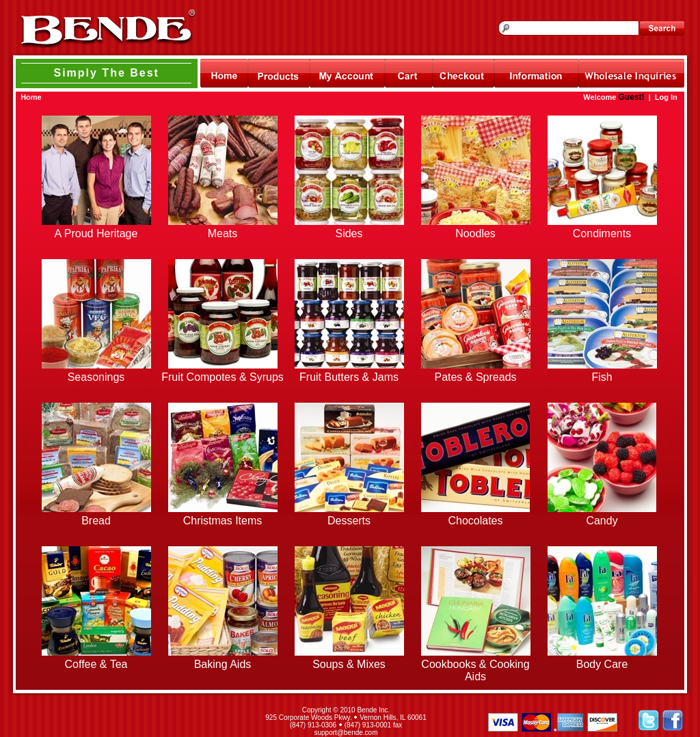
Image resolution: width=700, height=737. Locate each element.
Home (31, 97)
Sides (349, 233)
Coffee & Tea (96, 664)
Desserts (349, 521)
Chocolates (475, 521)
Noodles (475, 233)
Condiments (602, 233)
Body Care (602, 664)
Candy (602, 521)
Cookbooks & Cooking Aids (475, 670)
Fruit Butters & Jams (349, 377)
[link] (130, 721)
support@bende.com (346, 733)
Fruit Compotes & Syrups (223, 377)
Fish (602, 377)
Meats (223, 233)
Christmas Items (223, 521)
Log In (666, 97)
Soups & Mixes (349, 664)
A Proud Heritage (96, 233)
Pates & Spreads (475, 377)
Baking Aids (223, 664)
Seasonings (96, 377)
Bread (96, 521)
